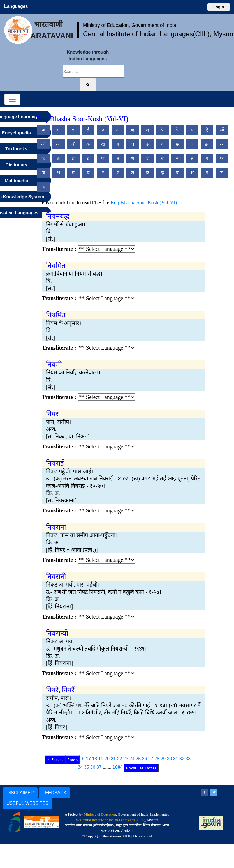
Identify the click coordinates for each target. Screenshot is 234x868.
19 (101, 759)
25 (138, 759)
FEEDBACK (54, 793)
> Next (131, 768)
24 (132, 759)
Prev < (73, 760)
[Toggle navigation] (12, 99)
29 (163, 759)
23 (126, 759)
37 (99, 767)
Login (219, 7)
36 (93, 767)
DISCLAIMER (20, 793)
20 (107, 759)
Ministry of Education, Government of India (130, 25)
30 (170, 759)
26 (145, 759)
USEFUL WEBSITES (27, 803)
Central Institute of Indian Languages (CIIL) (113, 820)
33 (188, 759)
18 (95, 759)
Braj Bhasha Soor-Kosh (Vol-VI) (144, 203)
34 (80, 767)
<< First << (55, 760)
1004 (118, 767)
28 (157, 759)
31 (176, 759)
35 (87, 767)
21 (113, 759)
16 (82, 759)
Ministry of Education (100, 814)
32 (182, 759)
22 (120, 759)
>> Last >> (148, 768)
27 (151, 759)
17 (88, 759)
